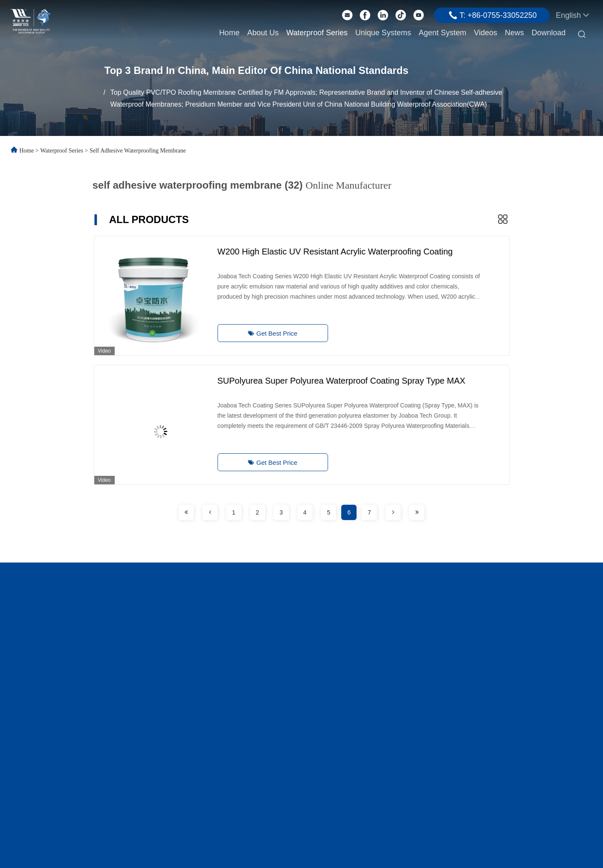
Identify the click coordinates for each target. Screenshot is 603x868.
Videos (486, 33)
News (514, 33)
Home (229, 33)
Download (549, 33)
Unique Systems (383, 33)
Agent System (442, 33)
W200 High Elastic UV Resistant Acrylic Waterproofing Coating (321, 252)
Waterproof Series (317, 33)
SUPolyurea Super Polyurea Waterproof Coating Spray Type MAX (327, 381)
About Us (263, 33)
